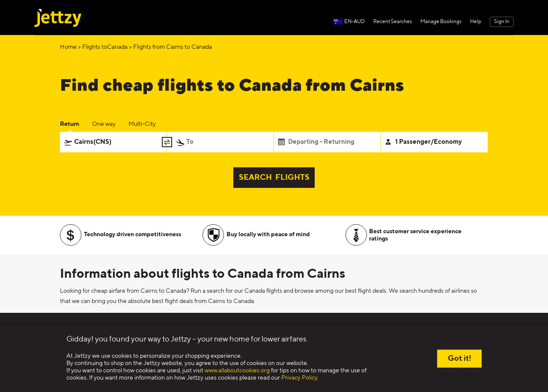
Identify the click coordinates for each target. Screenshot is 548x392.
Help (476, 22)
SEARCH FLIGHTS (274, 178)
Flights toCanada (105, 47)
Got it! (460, 359)
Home (68, 47)
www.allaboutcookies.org (237, 371)
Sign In (502, 22)
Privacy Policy (299, 378)
